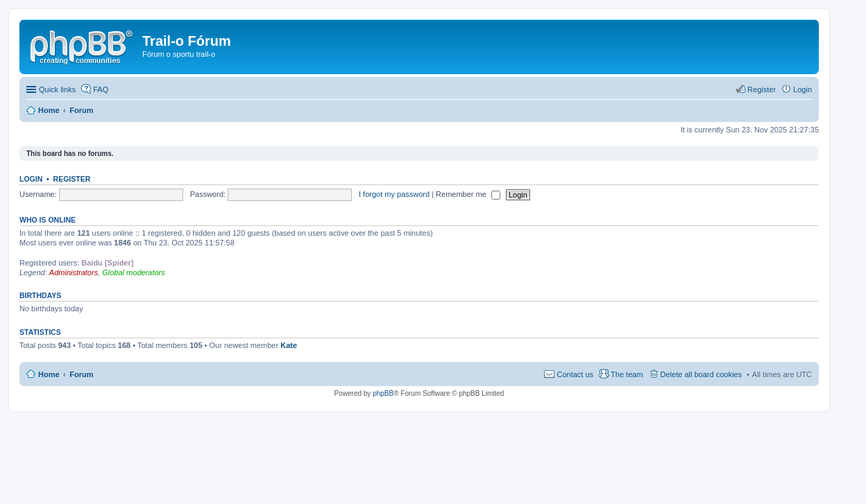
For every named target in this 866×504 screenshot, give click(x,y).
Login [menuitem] (803, 89)
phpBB (383, 393)
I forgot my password (394, 194)
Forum (81, 374)
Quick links (57, 89)
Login (31, 179)
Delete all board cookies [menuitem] (701, 374)
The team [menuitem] (627, 374)
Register (72, 179)
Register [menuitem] (762, 89)
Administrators (74, 272)
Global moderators (134, 272)
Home (49, 374)
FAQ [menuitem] (101, 89)
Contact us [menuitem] (575, 374)
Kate (289, 345)
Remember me (468, 194)
